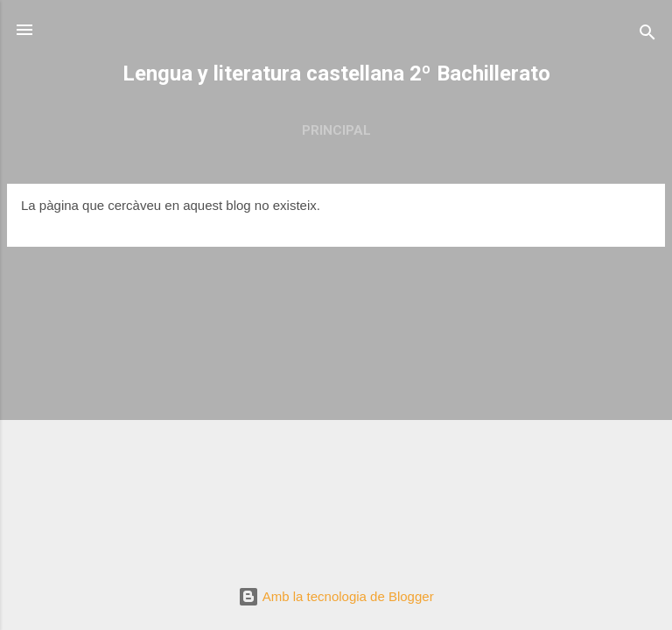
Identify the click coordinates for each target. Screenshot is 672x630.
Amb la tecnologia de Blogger (336, 596)
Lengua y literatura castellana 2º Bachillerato (336, 73)
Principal (336, 130)
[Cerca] (647, 35)
